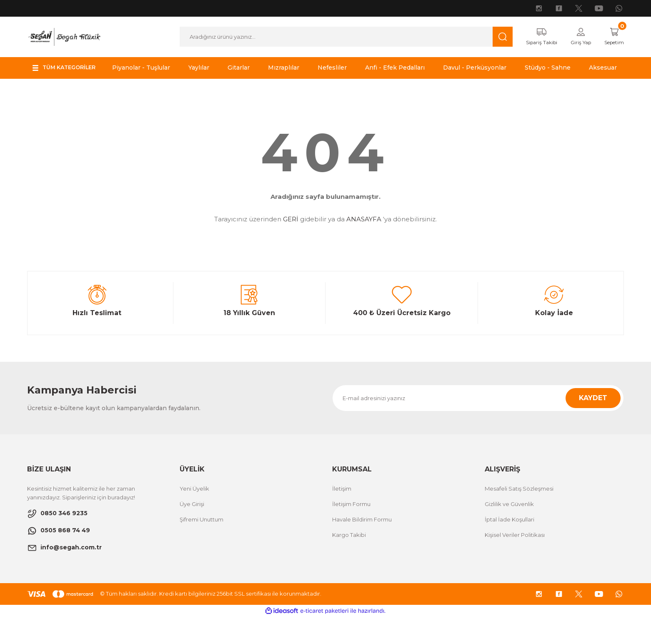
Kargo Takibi (349, 562)
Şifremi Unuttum (202, 546)
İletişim (342, 516)
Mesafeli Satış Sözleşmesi (519, 516)
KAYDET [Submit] (593, 425)
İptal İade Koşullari (510, 546)
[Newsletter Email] (478, 425)
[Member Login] (575, 37)
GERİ (291, 247)
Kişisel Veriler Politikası (515, 562)
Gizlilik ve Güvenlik (509, 531)
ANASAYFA (364, 247)
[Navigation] (68, 68)
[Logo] (64, 36)
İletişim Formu (351, 531)
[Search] (341, 37)
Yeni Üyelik (194, 516)
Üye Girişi (192, 531)
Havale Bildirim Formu (362, 546)
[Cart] (612, 37)
